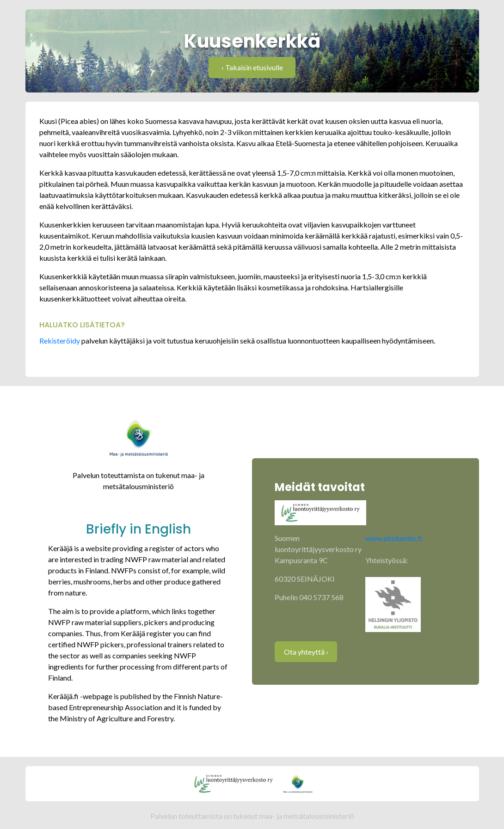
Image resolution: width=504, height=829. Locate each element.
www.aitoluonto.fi (394, 538)
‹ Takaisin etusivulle (252, 67)
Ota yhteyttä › (306, 652)
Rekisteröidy (60, 341)
